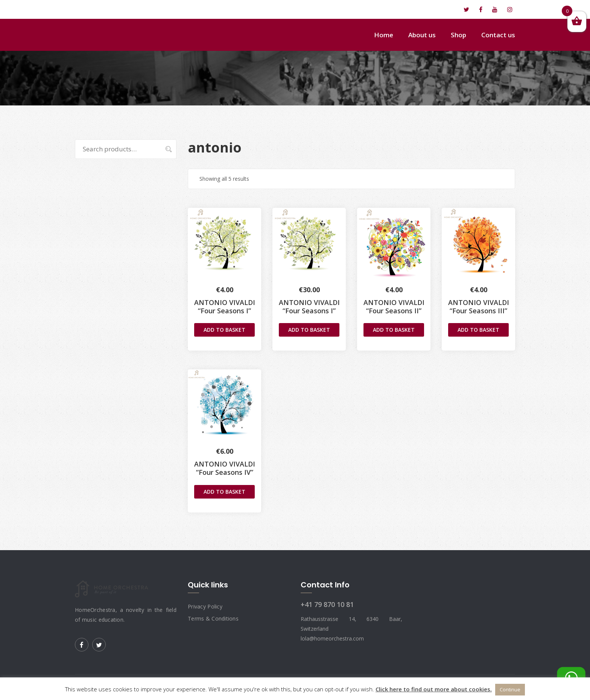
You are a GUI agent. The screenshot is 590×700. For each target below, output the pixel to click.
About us (422, 35)
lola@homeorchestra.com (117, 9)
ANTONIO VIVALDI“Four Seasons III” (479, 307)
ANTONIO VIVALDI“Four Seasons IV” (225, 468)
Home (384, 35)
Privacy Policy (205, 606)
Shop (458, 35)
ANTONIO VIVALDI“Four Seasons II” (394, 307)
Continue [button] (510, 689)
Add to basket (224, 330)
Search (165, 149)
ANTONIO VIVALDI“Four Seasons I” (225, 307)
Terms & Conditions (213, 618)
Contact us (498, 35)
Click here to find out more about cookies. (434, 689)
